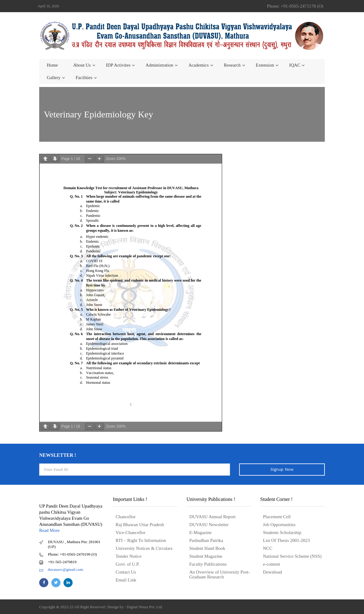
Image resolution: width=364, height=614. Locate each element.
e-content (272, 564)
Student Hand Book (207, 548)
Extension (265, 65)
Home (52, 65)
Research (232, 65)
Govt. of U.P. (128, 564)
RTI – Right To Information (141, 540)
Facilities (84, 78)
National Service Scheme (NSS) (292, 556)
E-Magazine (200, 532)
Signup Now (282, 469)
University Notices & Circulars (144, 548)
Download (273, 572)
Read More (49, 530)
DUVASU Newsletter (209, 525)
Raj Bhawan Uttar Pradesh (140, 525)
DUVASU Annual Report (212, 517)
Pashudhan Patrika (206, 540)
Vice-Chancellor (131, 532)
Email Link (126, 580)
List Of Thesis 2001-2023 (287, 540)
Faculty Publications (208, 564)
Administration (159, 65)
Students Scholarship (282, 532)
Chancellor (126, 517)
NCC (268, 548)
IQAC (295, 65)
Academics (199, 65)
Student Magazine (206, 556)
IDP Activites (118, 65)
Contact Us (126, 572)
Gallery (54, 78)
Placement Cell (277, 517)
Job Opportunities (279, 525)
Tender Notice (129, 556)
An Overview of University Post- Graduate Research (220, 574)
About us (82, 65)
